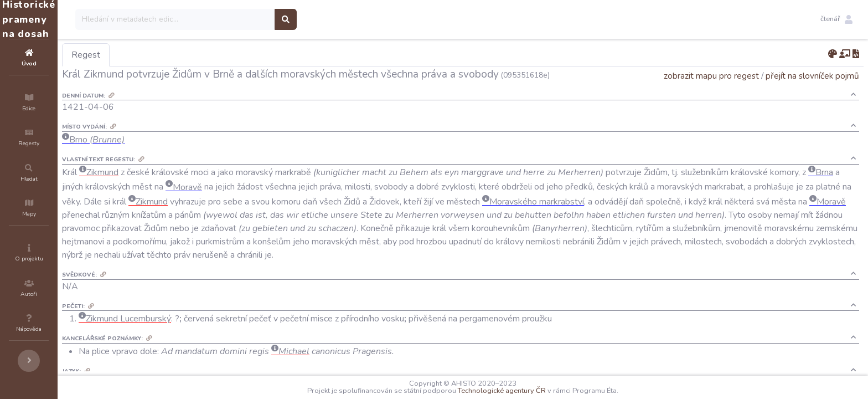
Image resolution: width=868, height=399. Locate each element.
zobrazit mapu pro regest (711, 76)
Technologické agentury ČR (535, 391)
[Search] (242, 19)
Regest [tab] (152, 55)
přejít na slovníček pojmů (812, 76)
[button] (836, 19)
